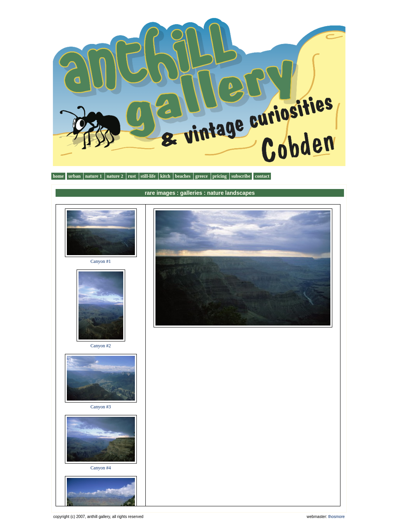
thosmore (337, 517)
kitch (166, 176)
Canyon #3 (101, 407)
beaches (183, 176)
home (58, 176)
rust (133, 176)
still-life (149, 176)
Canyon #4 (101, 468)
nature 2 (115, 176)
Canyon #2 (101, 346)
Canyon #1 (101, 261)
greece (202, 176)
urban (75, 176)
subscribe (241, 176)
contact (262, 176)
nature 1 (94, 176)
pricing (220, 176)
